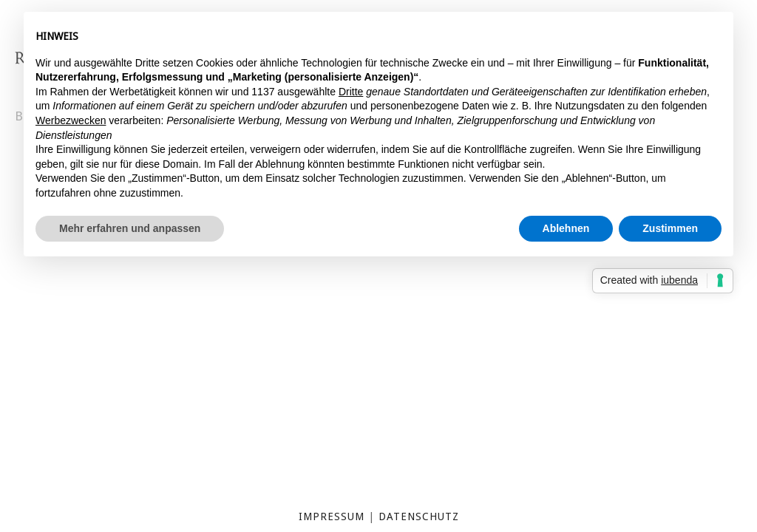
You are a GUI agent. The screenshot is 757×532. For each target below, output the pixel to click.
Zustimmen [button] (670, 228)
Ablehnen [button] (566, 228)
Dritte (351, 92)
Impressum (332, 516)
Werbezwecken (71, 120)
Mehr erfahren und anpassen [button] (130, 228)
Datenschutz (419, 516)
